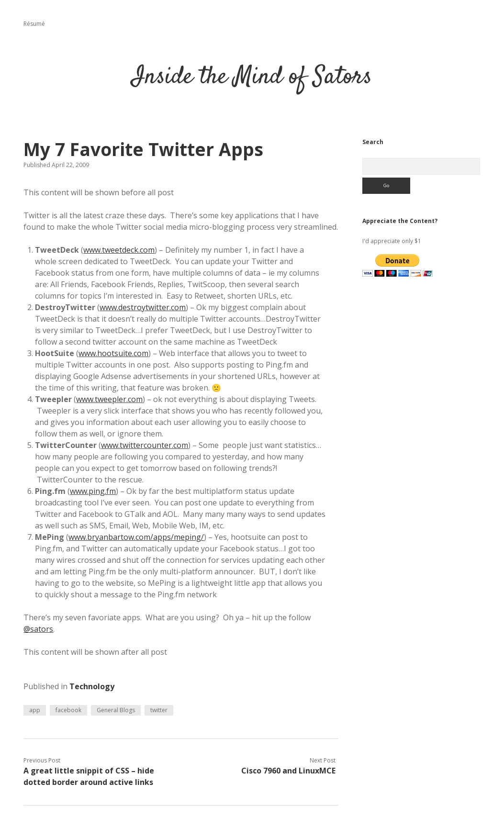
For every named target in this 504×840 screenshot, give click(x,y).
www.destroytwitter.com (143, 307)
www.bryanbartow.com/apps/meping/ (136, 537)
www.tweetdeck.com (119, 250)
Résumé (34, 24)
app (35, 710)
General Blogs (116, 710)
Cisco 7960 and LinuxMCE (288, 771)
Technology (92, 686)
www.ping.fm (93, 491)
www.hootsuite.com (113, 353)
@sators (38, 629)
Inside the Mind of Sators (252, 77)
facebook (68, 710)
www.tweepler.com (109, 399)
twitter (159, 710)
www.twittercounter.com (145, 445)
